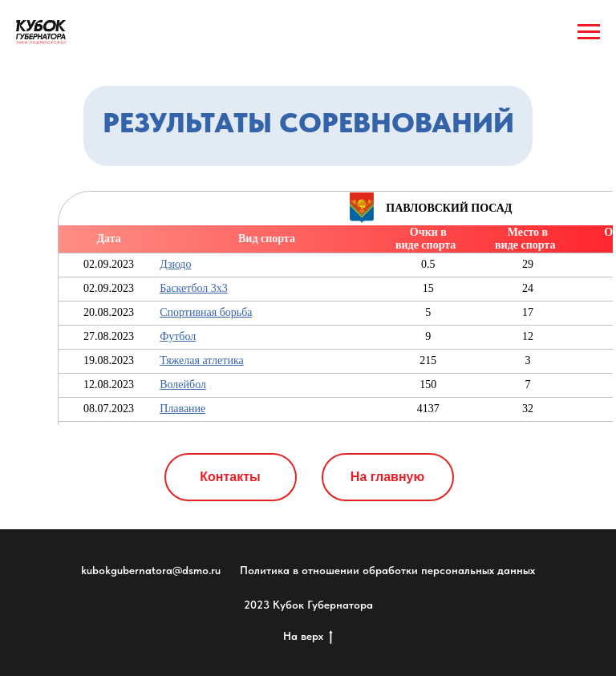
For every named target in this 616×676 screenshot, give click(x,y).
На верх (308, 637)
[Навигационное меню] (589, 32)
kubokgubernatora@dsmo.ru (151, 570)
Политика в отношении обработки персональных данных (387, 570)
